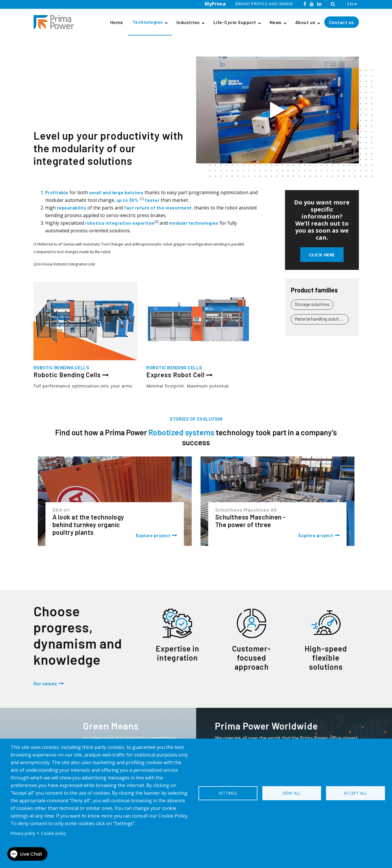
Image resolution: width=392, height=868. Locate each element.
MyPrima (215, 4)
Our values (45, 683)
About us (305, 22)
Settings (228, 793)
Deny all (292, 793)
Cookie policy (54, 833)
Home (117, 22)
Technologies (148, 22)
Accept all (355, 793)
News (276, 22)
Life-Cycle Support (235, 22)
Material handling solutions (321, 319)
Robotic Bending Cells (100, 46)
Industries (188, 22)
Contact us (342, 22)
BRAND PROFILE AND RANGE (264, 4)
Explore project (153, 535)
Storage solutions (312, 304)
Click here (322, 255)
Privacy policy (23, 833)
